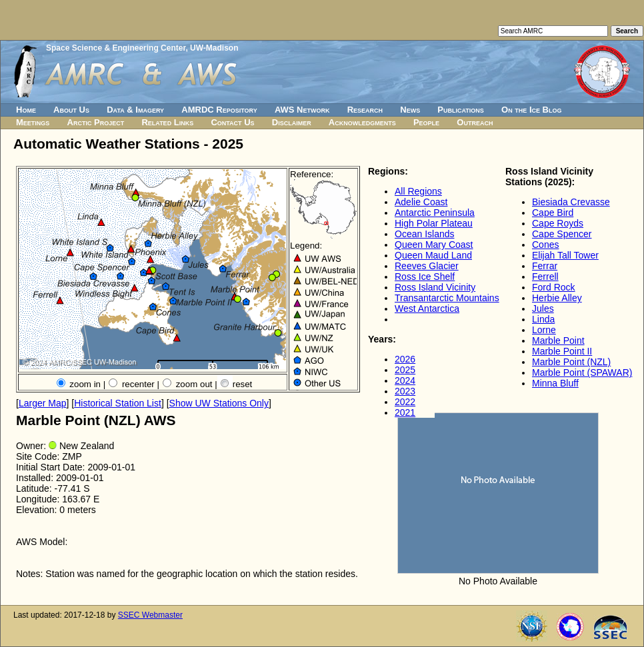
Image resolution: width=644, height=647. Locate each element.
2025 (405, 370)
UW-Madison (214, 48)
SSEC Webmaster (150, 615)
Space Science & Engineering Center (116, 48)
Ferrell (545, 277)
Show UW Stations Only (219, 403)
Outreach (475, 122)
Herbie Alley (557, 298)
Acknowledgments (362, 122)
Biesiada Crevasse (571, 202)
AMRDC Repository (219, 110)
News (410, 110)
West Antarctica (427, 309)
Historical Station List (118, 403)
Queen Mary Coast (434, 245)
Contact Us (232, 122)
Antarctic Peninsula (435, 213)
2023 (405, 391)
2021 (405, 412)
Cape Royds (558, 223)
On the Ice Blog (531, 110)
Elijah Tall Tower (565, 255)
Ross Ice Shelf (425, 277)
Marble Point (558, 340)
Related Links (167, 122)
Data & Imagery (135, 110)
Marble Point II (562, 351)
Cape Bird (553, 213)
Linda (543, 319)
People (426, 122)
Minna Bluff (555, 383)
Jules (543, 309)
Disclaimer (292, 122)
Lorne (544, 330)
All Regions (418, 191)
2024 (405, 380)
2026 (405, 359)
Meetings (33, 122)
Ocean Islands (425, 234)
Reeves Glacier (427, 266)
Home (26, 110)
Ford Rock (554, 287)
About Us (71, 110)
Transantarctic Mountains (447, 298)
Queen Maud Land (433, 255)
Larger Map (43, 403)
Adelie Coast (421, 202)
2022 (405, 402)
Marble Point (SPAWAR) (582, 372)
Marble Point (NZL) (571, 362)
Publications (461, 110)
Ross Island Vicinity (435, 287)
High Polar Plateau (434, 223)
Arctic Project (96, 122)
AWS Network (302, 110)
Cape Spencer (562, 234)
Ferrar (545, 266)
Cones (545, 245)
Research (365, 110)
